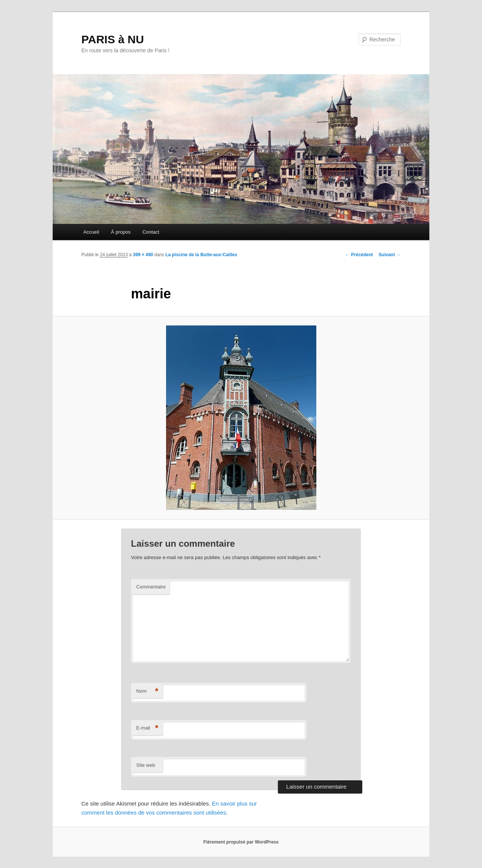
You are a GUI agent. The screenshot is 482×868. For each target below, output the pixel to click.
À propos (121, 232)
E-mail (147, 728)
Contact (151, 232)
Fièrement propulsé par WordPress (241, 842)
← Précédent (359, 255)
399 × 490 (143, 255)
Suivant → (390, 255)
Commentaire (151, 587)
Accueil (91, 232)
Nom (147, 691)
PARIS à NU (113, 39)
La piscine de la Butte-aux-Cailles (201, 255)
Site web (146, 765)
